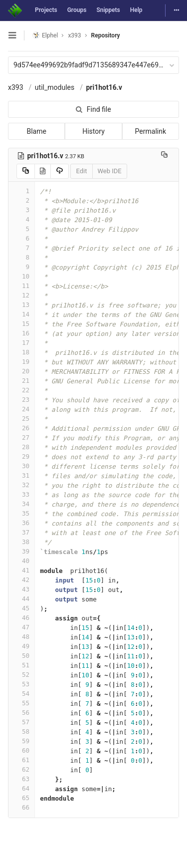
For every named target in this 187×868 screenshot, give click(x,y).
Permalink (151, 131)
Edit (81, 171)
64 (21, 788)
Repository (106, 35)
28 (21, 447)
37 (21, 532)
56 (21, 713)
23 (21, 400)
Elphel (45, 35)
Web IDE (110, 171)
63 (21, 779)
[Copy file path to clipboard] (164, 156)
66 (21, 807)
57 (21, 722)
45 (21, 608)
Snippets (108, 10)
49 (21, 646)
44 (21, 599)
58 (21, 731)
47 (21, 627)
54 (21, 694)
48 (21, 637)
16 (21, 333)
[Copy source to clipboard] (26, 171)
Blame (36, 131)
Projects (46, 10)
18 (21, 352)
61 (21, 760)
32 (21, 485)
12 (21, 295)
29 (21, 456)
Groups (77, 10)
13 (21, 305)
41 (21, 570)
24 (21, 409)
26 (21, 428)
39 (21, 551)
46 (21, 618)
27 (21, 437)
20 (21, 371)
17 (21, 343)
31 (21, 475)
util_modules (55, 87)
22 (21, 390)
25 (21, 419)
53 (21, 684)
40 (21, 561)
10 (21, 276)
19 (21, 362)
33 (21, 494)
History (93, 131)
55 (21, 703)
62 (21, 769)
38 (21, 542)
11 (21, 286)
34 (21, 504)
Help (136, 10)
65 (21, 798)
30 (21, 466)
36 (21, 523)
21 (21, 381)
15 (21, 324)
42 (21, 580)
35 (21, 513)
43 (21, 589)
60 (21, 750)
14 (21, 314)
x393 (16, 87)
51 (21, 665)
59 (21, 741)
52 (21, 675)
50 (21, 656)
